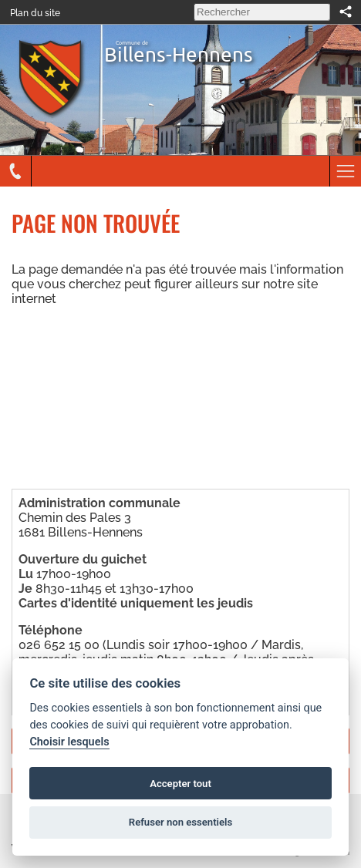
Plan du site (35, 13)
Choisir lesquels (69, 742)
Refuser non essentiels (180, 822)
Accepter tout (180, 784)
